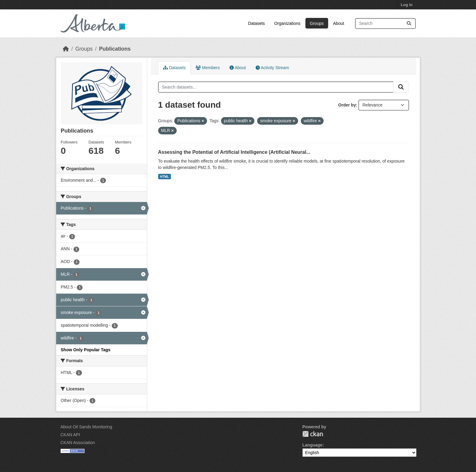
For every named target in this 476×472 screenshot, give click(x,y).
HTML (164, 177)
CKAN (313, 434)
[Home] (66, 49)
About (339, 23)
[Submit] (409, 24)
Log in (407, 5)
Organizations (287, 23)
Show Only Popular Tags (86, 350)
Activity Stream (272, 68)
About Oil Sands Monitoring (86, 427)
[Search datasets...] (385, 24)
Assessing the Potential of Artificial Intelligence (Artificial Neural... (234, 152)
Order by (347, 105)
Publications (115, 49)
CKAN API (70, 435)
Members (208, 68)
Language (312, 445)
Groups (317, 23)
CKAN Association (78, 443)
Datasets (256, 23)
